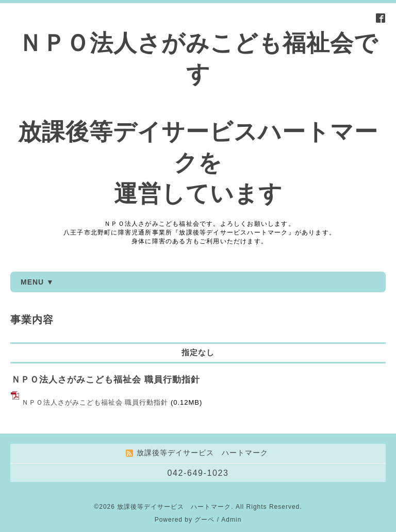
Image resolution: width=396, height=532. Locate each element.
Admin (231, 520)
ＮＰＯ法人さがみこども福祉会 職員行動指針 (106, 380)
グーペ (204, 520)
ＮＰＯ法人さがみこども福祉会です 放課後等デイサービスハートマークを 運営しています (198, 118)
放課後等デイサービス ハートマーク (174, 507)
